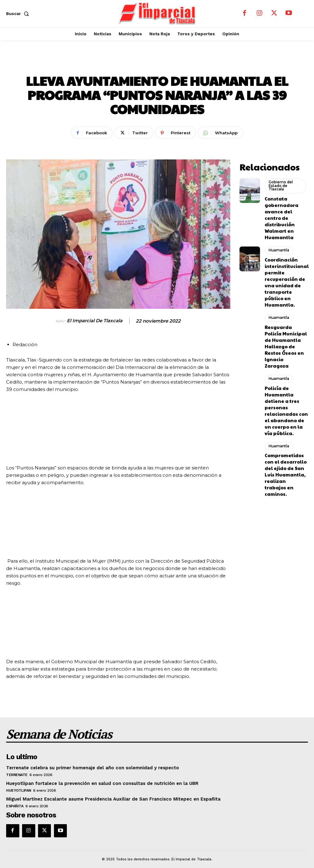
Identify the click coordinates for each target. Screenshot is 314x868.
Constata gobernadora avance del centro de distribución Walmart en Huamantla (286, 208)
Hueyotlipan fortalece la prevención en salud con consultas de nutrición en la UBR (96, 781)
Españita (15, 804)
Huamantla (157, 63)
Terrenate (17, 772)
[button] (19, 13)
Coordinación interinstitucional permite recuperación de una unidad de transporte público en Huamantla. (285, 257)
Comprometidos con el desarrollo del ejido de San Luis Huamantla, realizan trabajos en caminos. (286, 404)
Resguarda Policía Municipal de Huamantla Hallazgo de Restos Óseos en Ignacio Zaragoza (285, 306)
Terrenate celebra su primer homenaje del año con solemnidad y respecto (88, 766)
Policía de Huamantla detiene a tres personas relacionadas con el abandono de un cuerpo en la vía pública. (285, 356)
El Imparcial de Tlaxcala (95, 321)
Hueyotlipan (19, 788)
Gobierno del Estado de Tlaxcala (280, 183)
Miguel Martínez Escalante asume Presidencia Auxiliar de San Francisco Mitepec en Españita (107, 797)
